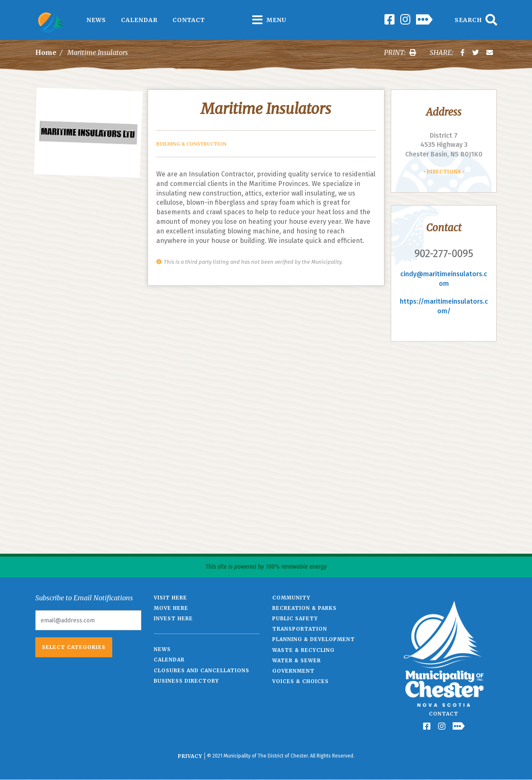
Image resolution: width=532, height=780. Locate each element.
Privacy (190, 756)
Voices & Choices (300, 681)
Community (291, 598)
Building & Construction (191, 144)
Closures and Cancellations (202, 670)
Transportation (300, 629)
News (96, 20)
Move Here (171, 608)
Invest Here (173, 618)
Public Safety (295, 618)
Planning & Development (314, 639)
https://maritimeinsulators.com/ (444, 306)
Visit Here (170, 598)
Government (293, 671)
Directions (444, 172)
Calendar (139, 20)
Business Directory (186, 681)
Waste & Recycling (303, 650)
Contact (189, 20)
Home (46, 52)
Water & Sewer (297, 660)
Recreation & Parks (304, 608)
